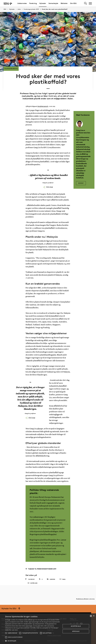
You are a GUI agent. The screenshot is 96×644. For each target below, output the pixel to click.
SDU (5, 9)
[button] (6, 633)
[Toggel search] (85, 3)
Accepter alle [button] (76, 626)
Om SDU (73, 3)
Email (63, 575)
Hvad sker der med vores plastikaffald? (55, 9)
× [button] (94, 616)
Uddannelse (22, 3)
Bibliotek (64, 3)
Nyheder (43, 3)
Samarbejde (53, 3)
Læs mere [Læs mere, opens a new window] (15, 630)
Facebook (30, 575)
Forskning (33, 3)
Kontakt (81, 178)
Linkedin (51, 575)
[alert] (48, 629)
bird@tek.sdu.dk (42, 102)
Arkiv (19, 9)
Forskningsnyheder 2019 (31, 9)
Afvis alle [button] (76, 631)
